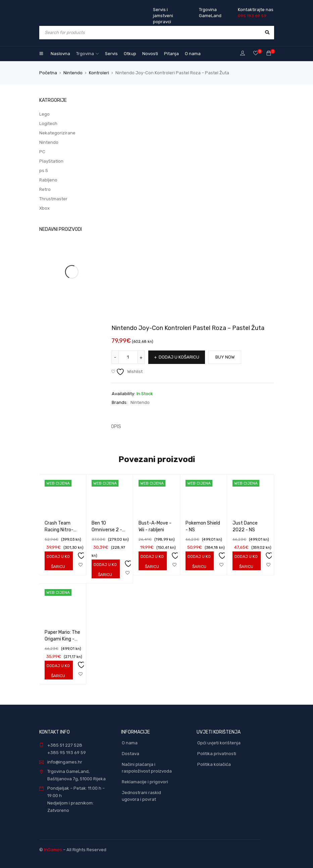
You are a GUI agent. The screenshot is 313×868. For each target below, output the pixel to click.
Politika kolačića (214, 764)
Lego (44, 114)
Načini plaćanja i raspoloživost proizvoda (147, 768)
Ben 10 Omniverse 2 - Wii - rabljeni (107, 530)
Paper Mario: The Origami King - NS (62, 639)
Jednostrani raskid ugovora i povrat (141, 796)
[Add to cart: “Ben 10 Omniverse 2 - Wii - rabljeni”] (104, 570)
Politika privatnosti (217, 754)
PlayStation (51, 161)
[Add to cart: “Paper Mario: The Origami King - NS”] (57, 671)
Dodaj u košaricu (179, 357)
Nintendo (73, 73)
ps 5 (44, 171)
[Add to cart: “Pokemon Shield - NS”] (198, 562)
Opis (116, 427)
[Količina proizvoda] (128, 357)
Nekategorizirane (57, 133)
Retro (45, 189)
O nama (130, 743)
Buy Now (225, 357)
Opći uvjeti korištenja (219, 743)
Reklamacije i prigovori (145, 782)
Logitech (48, 123)
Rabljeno (48, 180)
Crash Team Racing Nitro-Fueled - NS (59, 530)
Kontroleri (99, 73)
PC (42, 152)
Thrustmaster (53, 199)
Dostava (131, 754)
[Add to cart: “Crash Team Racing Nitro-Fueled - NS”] (57, 562)
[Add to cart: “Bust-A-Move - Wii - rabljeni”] (151, 562)
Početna (48, 73)
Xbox (44, 208)
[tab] (113, 427)
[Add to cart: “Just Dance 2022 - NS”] (245, 562)
